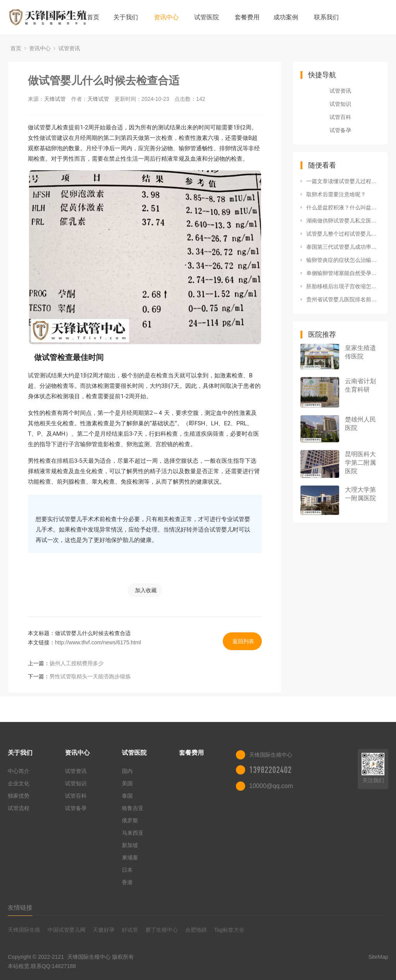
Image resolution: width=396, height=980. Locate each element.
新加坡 (130, 845)
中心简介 (19, 771)
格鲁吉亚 (133, 808)
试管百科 (340, 117)
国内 (127, 771)
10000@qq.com (271, 786)
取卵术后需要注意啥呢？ (336, 194)
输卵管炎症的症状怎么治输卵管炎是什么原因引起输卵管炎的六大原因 (343, 260)
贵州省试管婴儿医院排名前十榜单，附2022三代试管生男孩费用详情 (343, 299)
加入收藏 (146, 590)
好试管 (130, 930)
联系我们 (326, 17)
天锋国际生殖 (24, 930)
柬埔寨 (130, 858)
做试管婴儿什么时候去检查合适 (104, 81)
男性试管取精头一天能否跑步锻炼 (90, 676)
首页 (93, 17)
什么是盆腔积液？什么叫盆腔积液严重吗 (343, 207)
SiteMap (378, 957)
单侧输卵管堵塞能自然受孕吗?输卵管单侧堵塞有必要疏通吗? (343, 273)
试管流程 (19, 808)
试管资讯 (69, 48)
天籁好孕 (104, 930)
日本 (127, 870)
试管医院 (207, 17)
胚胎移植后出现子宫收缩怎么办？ (343, 286)
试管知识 (340, 104)
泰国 (127, 796)
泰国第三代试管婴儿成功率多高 (343, 247)
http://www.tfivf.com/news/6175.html (98, 642)
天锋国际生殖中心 (89, 957)
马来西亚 (133, 833)
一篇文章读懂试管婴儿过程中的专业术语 (343, 181)
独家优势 (19, 796)
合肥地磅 (196, 930)
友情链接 (20, 908)
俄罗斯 (130, 820)
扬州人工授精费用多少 (77, 663)
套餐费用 (247, 17)
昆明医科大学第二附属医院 (360, 463)
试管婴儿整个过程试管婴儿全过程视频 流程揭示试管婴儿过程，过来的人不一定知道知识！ (343, 234)
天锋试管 (55, 99)
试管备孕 (340, 130)
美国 (127, 783)
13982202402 (270, 770)
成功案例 (286, 17)
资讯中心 (166, 17)
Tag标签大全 (230, 930)
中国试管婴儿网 (67, 930)
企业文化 (19, 783)
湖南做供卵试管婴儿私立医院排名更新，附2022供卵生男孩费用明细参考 (343, 221)
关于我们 (126, 17)
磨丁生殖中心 (162, 930)
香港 (127, 882)
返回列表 (243, 641)
